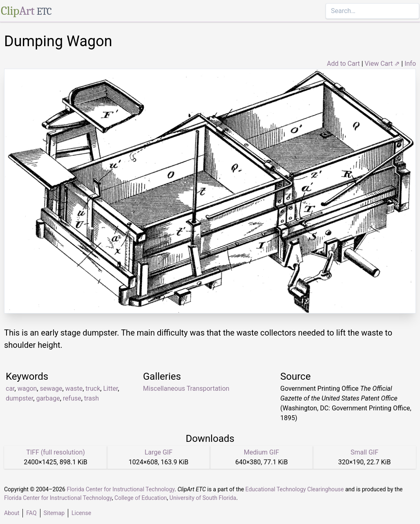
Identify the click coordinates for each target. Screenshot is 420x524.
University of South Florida (203, 498)
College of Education (141, 498)
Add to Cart (343, 64)
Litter (110, 389)
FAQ (31, 513)
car (10, 389)
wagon (27, 389)
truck (93, 389)
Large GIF (159, 452)
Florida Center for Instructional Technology (121, 489)
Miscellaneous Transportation (186, 389)
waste (74, 389)
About (12, 513)
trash (92, 398)
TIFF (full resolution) (56, 452)
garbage (48, 398)
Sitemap (54, 513)
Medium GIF (261, 452)
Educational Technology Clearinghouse (295, 489)
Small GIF (364, 452)
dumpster (19, 398)
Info (410, 64)
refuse (72, 398)
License (81, 513)
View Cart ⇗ (382, 64)
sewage (51, 389)
